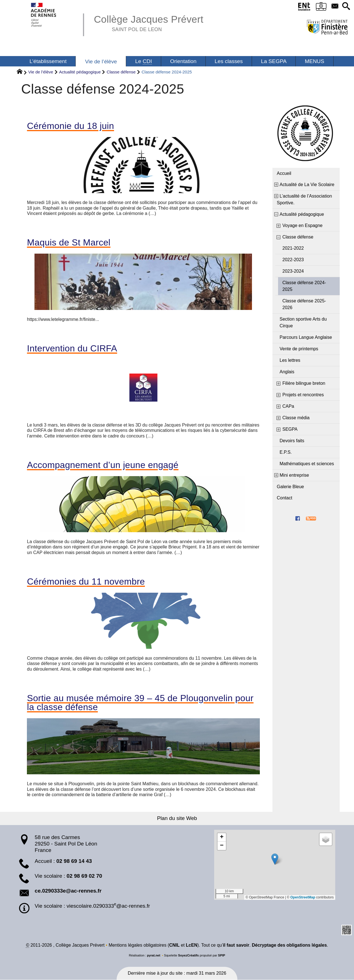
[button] (346, 7)
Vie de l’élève (41, 72)
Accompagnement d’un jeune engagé (103, 465)
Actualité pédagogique (80, 72)
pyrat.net (153, 956)
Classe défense (121, 72)
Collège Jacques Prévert (149, 22)
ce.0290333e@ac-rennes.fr (68, 891)
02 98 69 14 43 (74, 861)
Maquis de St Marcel (69, 242)
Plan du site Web (177, 818)
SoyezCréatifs (188, 956)
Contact (285, 498)
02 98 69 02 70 (85, 876)
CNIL (174, 945)
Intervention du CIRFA (72, 348)
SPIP (222, 956)
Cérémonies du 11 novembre (86, 581)
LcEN (192, 945)
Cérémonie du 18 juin (70, 126)
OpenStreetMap (303, 898)
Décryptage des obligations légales (289, 945)
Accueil (284, 173)
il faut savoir (236, 945)
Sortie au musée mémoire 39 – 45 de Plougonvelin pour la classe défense (140, 703)
